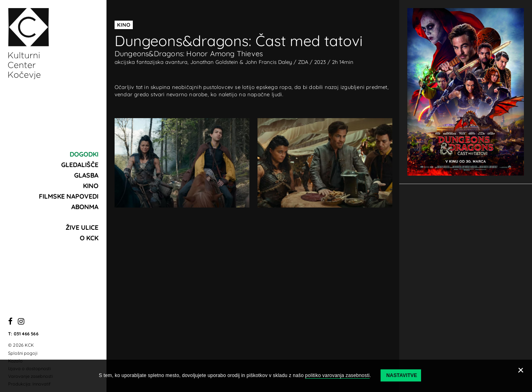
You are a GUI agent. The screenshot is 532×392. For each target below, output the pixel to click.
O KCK (89, 238)
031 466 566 (26, 334)
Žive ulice (82, 227)
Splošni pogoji (23, 353)
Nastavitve (402, 375)
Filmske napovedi (69, 196)
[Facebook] (10, 322)
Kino (91, 186)
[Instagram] (21, 322)
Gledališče (80, 165)
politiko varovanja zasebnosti (337, 375)
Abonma (85, 207)
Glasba (86, 175)
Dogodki (84, 154)
